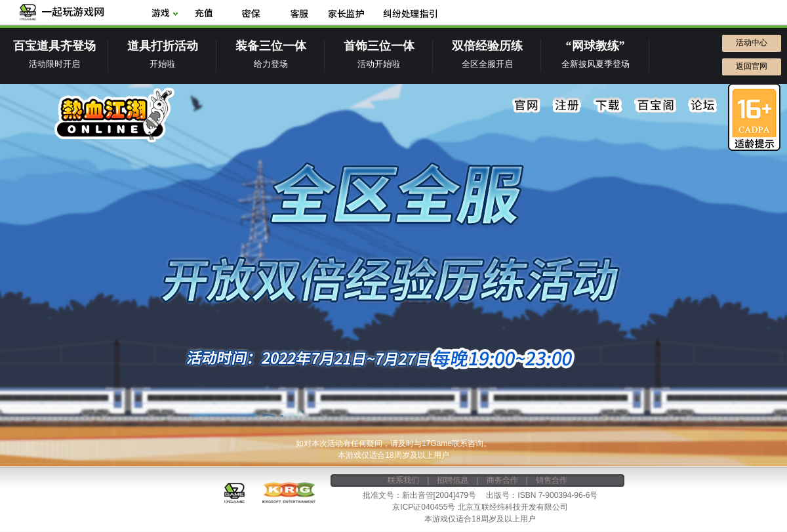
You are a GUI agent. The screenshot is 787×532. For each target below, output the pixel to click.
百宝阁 (655, 106)
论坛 (702, 106)
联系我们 (403, 480)
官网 (527, 106)
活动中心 (752, 43)
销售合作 (552, 480)
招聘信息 (453, 480)
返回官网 (752, 66)
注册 (567, 106)
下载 (608, 106)
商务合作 (502, 480)
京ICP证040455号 (424, 507)
